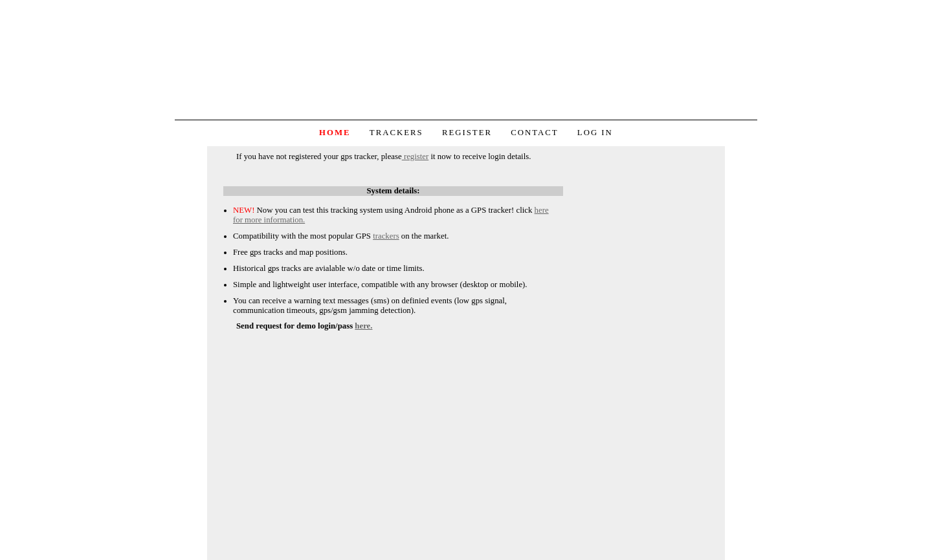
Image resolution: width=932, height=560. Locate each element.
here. (363, 326)
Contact (534, 133)
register (416, 156)
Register (467, 133)
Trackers (396, 133)
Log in (595, 133)
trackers (386, 236)
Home (335, 133)
